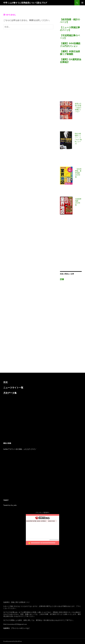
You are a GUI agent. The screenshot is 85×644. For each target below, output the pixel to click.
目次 (6, 382)
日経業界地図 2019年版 (78, 202)
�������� (54, 540)
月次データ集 (10, 393)
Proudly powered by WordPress (13, 641)
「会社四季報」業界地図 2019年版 (78, 173)
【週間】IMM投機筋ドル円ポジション (70, 45)
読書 (62, 279)
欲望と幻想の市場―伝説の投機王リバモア (78, 108)
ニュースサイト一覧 (13, 387)
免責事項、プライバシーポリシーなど (16, 628)
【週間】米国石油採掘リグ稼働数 (70, 53)
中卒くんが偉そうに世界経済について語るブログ (25, 3)
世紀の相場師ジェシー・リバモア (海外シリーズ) (78, 139)
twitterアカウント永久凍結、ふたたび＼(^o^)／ (20, 449)
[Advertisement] (72, 84)
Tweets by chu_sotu (10, 505)
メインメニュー (82, 3)
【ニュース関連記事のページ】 (70, 29)
